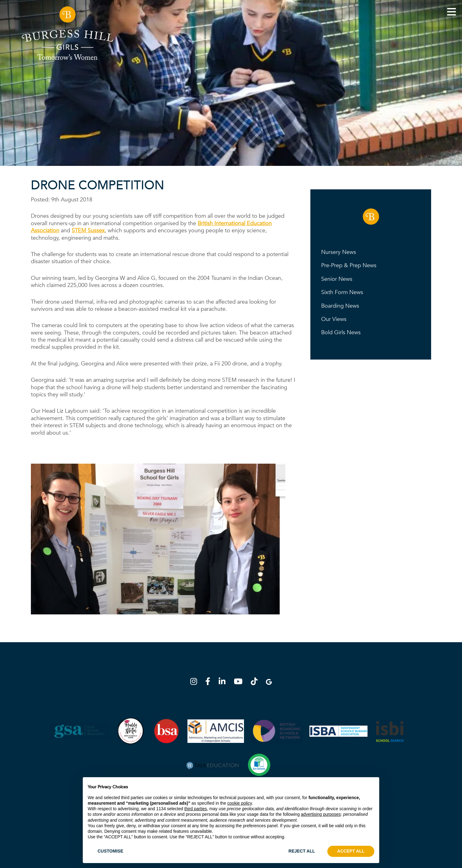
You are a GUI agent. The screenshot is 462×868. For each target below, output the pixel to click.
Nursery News (339, 252)
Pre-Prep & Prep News (349, 265)
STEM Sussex (88, 231)
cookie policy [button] (239, 803)
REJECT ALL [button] (302, 851)
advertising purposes (321, 814)
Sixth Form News (342, 292)
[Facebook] (210, 683)
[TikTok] (256, 683)
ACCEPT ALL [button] (351, 851)
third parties (196, 809)
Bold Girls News (341, 333)
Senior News (337, 279)
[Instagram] (195, 683)
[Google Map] (269, 683)
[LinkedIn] (224, 683)
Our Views (334, 319)
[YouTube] (240, 683)
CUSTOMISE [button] (110, 851)
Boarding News (340, 306)
